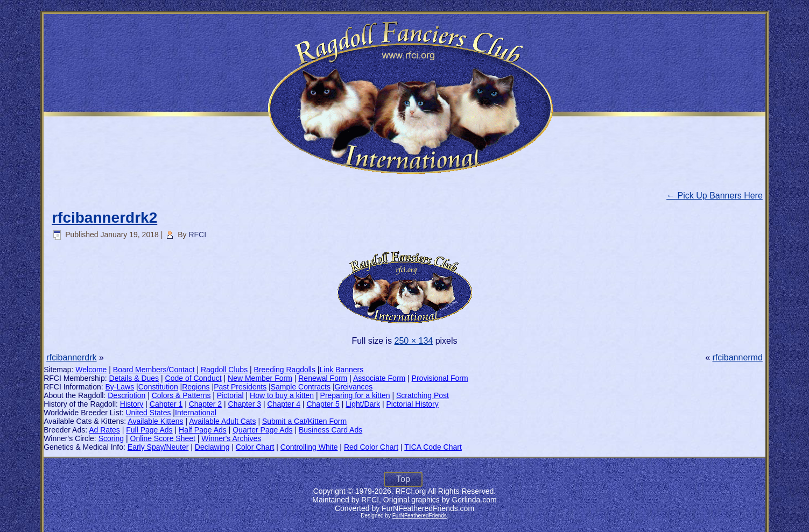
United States (148, 413)
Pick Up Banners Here (715, 196)
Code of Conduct (194, 378)
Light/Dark (363, 404)
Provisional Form (440, 378)
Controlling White (309, 447)
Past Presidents (240, 387)
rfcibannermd (737, 357)
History (132, 404)
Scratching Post (423, 395)
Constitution (158, 387)
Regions (196, 387)
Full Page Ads (149, 430)
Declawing (212, 447)
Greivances (354, 387)
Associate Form (379, 378)
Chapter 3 (245, 404)
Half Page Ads (203, 430)
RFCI (197, 235)
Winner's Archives (231, 438)
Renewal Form (323, 378)
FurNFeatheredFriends (420, 516)
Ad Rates (104, 430)
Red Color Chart (371, 447)
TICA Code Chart (433, 447)
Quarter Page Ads (262, 430)
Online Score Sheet (163, 438)
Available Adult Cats (222, 421)
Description (126, 395)
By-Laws (120, 387)
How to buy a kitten (282, 395)
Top (403, 479)
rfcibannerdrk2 (104, 218)
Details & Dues (134, 378)
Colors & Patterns (181, 395)
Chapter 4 (283, 404)
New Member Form (260, 378)
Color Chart (255, 447)
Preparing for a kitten (355, 395)
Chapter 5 (323, 404)
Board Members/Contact (154, 370)
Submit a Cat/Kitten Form (304, 421)
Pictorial (230, 395)
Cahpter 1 (166, 404)
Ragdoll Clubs (224, 370)
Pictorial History (413, 404)
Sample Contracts (301, 387)
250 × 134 (414, 341)
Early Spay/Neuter (158, 447)
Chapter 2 (205, 404)
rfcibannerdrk (71, 357)
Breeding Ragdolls (285, 370)
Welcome (91, 370)
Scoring (111, 438)
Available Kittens (155, 421)
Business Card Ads (330, 430)
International (196, 413)
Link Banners (342, 370)
